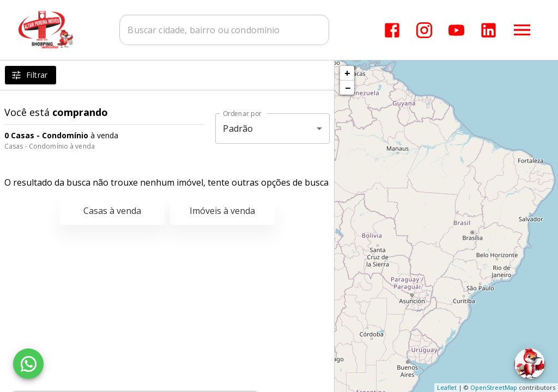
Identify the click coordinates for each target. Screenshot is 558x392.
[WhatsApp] (28, 364)
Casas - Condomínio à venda (50, 146)
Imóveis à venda (222, 211)
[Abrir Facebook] (392, 30)
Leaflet (447, 387)
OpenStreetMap (494, 387)
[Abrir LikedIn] (489, 30)
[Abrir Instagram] (424, 30)
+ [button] (347, 73)
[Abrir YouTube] (456, 30)
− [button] (348, 88)
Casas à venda (112, 211)
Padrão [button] (238, 128)
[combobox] (225, 30)
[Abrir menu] (522, 30)
